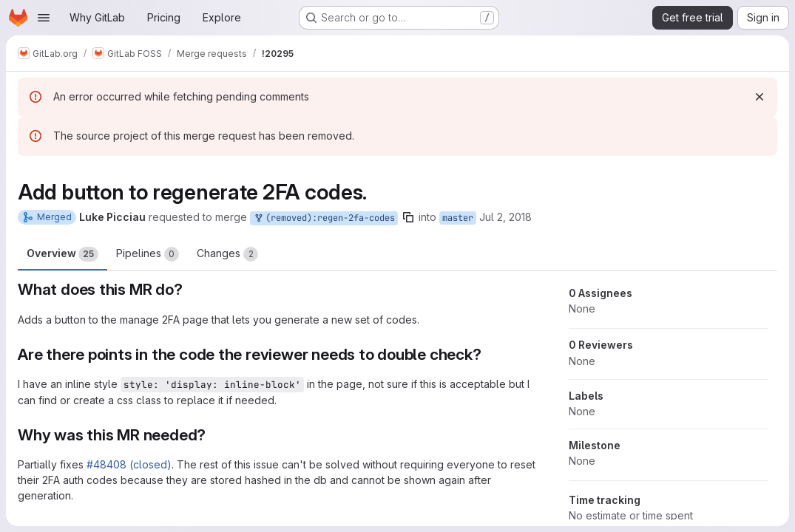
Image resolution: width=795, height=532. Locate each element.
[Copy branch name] (408, 217)
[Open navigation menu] (44, 18)
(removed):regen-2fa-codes (324, 218)
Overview (62, 254)
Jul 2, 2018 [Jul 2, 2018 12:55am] (505, 217)
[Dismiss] (760, 97)
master (458, 218)
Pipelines (148, 254)
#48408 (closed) (129, 464)
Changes (227, 254)
